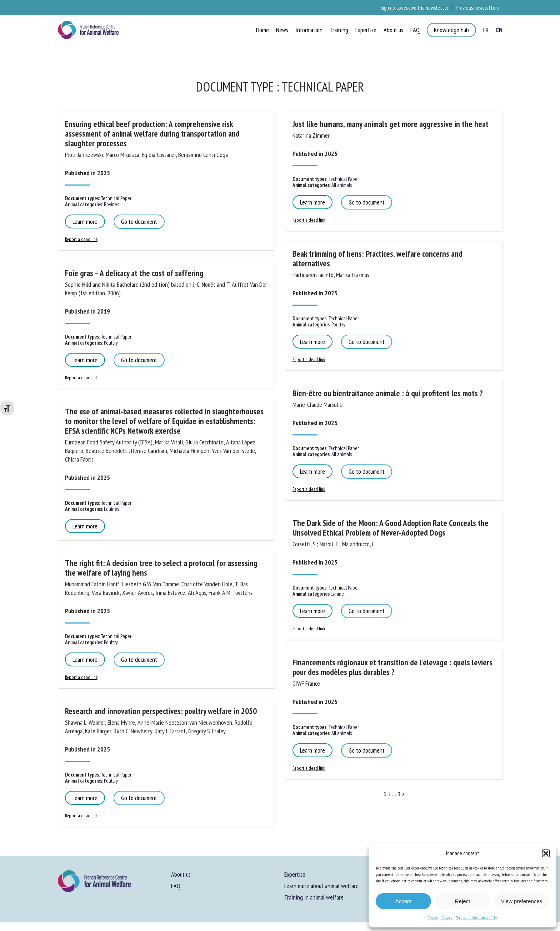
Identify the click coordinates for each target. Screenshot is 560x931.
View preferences (522, 901)
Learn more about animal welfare (321, 886)
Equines (111, 509)
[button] (546, 853)
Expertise (295, 874)
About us (181, 874)
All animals (341, 185)
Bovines (111, 204)
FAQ (176, 886)
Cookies (433, 918)
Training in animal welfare (314, 897)
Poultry (110, 343)
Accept (404, 901)
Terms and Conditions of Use (477, 918)
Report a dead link (81, 239)
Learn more (85, 221)
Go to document (139, 221)
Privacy (447, 918)
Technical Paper (116, 198)
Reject (463, 901)
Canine (337, 594)
